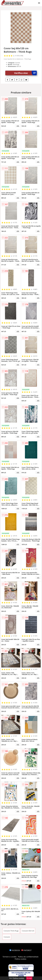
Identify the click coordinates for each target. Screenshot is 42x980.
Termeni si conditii (10, 957)
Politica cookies (21, 959)
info (18, 126)
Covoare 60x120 (28, 931)
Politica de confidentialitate (28, 957)
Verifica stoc (25, 73)
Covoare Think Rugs (11, 931)
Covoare (7, 937)
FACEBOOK (15, 950)
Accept (29, 978)
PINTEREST (26, 950)
